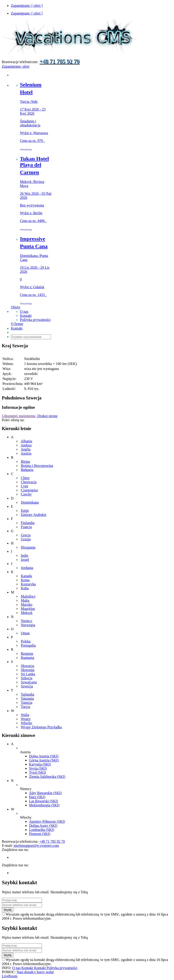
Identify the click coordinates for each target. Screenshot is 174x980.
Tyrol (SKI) (37, 772)
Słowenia (28, 670)
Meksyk (27, 613)
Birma (25, 462)
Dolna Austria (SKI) (44, 756)
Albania (26, 441)
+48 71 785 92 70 (59, 61)
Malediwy (28, 596)
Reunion (27, 654)
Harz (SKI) (37, 797)
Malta (25, 600)
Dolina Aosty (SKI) (43, 826)
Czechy (26, 494)
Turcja (25, 707)
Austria (26, 453)
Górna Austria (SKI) (44, 760)
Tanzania (27, 698)
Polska (26, 641)
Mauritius (28, 609)
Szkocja (27, 678)
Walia (25, 715)
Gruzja (26, 539)
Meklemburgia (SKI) (44, 805)
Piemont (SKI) (40, 834)
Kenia (25, 580)
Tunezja (27, 703)
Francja (26, 527)
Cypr (24, 486)
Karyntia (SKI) (40, 764)
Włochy (27, 723)
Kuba (25, 588)
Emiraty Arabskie (34, 515)
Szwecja (27, 686)
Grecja (26, 535)
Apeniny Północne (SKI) (47, 821)
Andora (26, 445)
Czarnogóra (29, 490)
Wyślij (8, 910)
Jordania (27, 568)
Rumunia (28, 658)
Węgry (26, 719)
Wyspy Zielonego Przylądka (41, 727)
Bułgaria (27, 470)
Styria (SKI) (38, 768)
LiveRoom (10, 976)
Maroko (27, 604)
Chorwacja (29, 482)
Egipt (25, 511)
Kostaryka (28, 584)
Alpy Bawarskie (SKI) (45, 793)
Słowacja (28, 666)
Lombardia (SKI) (42, 830)
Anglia (26, 449)
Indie (25, 555)
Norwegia (28, 625)
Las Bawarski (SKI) (43, 801)
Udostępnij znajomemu (19, 416)
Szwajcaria (29, 682)
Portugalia (28, 645)
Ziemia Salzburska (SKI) (47, 777)
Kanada (26, 576)
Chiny (25, 478)
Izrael (25, 560)
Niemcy (27, 621)
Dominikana (30, 502)
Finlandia (28, 523)
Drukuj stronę (47, 416)
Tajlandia (28, 694)
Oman (25, 633)
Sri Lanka (28, 674)
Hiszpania (28, 547)
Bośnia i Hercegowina (37, 466)
